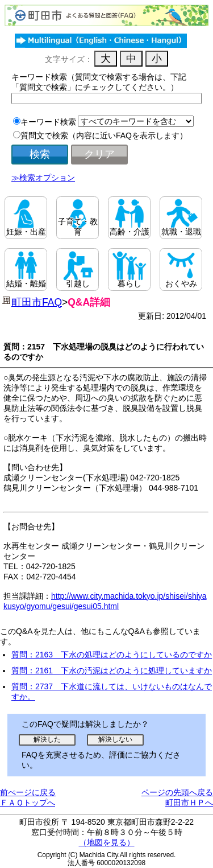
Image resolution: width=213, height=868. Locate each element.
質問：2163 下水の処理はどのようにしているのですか (112, 655)
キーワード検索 (48, 122)
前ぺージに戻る (28, 792)
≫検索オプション (43, 178)
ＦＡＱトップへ (28, 803)
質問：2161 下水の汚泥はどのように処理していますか (112, 670)
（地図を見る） (107, 842)
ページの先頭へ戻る (177, 792)
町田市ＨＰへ (189, 803)
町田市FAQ (37, 302)
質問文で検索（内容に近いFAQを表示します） (104, 135)
